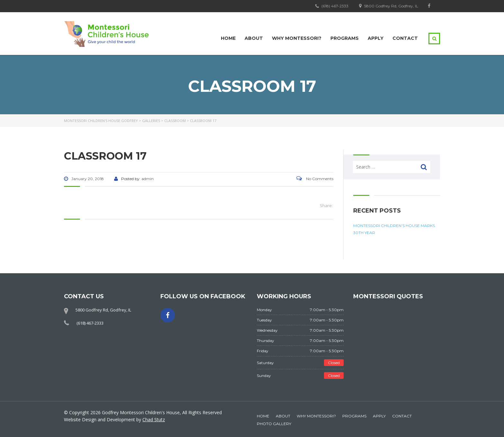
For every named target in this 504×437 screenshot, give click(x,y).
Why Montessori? (297, 38)
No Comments (315, 179)
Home (228, 38)
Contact (405, 38)
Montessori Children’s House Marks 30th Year (394, 229)
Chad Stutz (154, 420)
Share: (326, 205)
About (254, 38)
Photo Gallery (274, 424)
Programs (345, 38)
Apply (376, 38)
